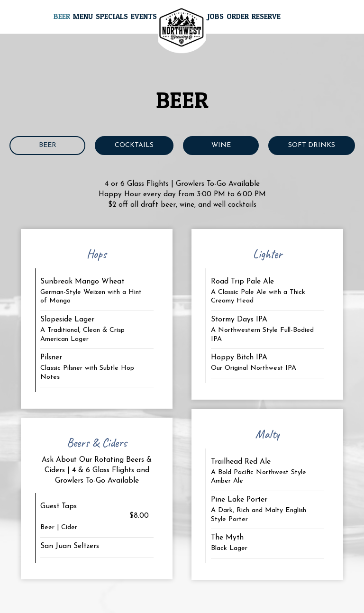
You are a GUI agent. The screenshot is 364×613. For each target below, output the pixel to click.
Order (238, 16)
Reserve (266, 16)
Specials (112, 16)
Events (144, 16)
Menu (83, 16)
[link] (182, 30)
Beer (62, 16)
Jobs (215, 16)
